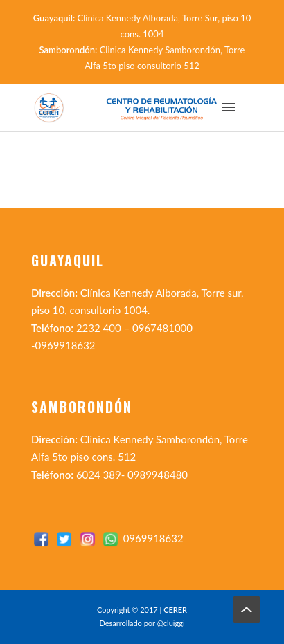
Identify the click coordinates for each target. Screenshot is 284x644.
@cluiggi (171, 623)
